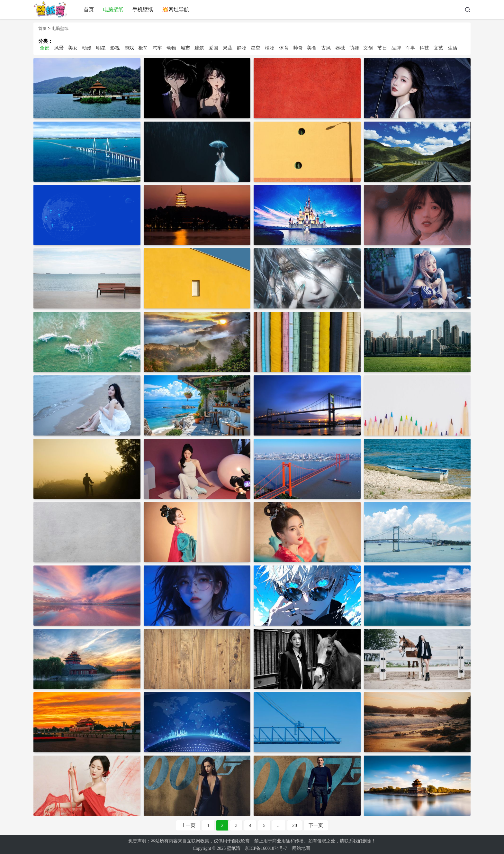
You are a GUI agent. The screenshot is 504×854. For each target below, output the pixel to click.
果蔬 (228, 48)
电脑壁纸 (60, 28)
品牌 (396, 48)
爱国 (213, 48)
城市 (185, 48)
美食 (312, 48)
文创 (368, 48)
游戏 (129, 48)
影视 (115, 48)
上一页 (188, 825)
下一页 (316, 825)
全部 (45, 48)
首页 (42, 28)
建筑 (199, 48)
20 (295, 825)
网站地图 (301, 848)
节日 (382, 48)
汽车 (157, 48)
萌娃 (354, 48)
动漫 (87, 48)
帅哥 (298, 48)
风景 (59, 48)
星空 (256, 48)
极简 (143, 48)
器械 (340, 48)
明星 (101, 48)
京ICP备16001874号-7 (266, 848)
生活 (453, 48)
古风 (326, 48)
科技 (424, 48)
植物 (270, 48)
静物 (242, 48)
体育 (284, 48)
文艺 (438, 48)
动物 (171, 48)
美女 (73, 48)
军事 (410, 48)
